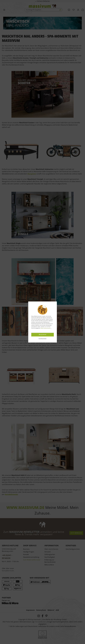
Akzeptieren (42, 335)
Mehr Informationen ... (46, 328)
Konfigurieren (43, 338)
